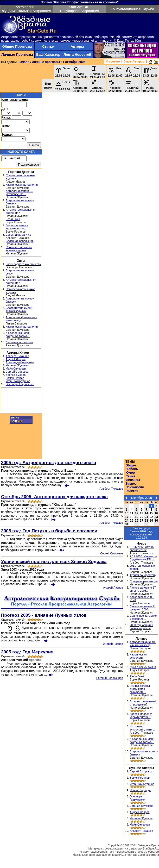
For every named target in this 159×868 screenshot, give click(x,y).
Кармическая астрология (22, 185)
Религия (132, 491)
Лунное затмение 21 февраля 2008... (143, 608)
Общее (131, 465)
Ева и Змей (13, 219)
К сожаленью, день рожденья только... (18, 334)
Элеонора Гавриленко (20, 384)
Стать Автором (134, 61)
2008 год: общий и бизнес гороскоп (141, 627)
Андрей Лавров (16, 359)
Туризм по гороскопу (143, 575)
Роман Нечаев (15, 378)
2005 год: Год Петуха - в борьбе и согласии (49, 531)
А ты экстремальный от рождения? (143, 703)
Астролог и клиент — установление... (19, 192)
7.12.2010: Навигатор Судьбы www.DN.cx (143, 558)
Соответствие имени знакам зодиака (19, 249)
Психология (135, 487)
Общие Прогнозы (17, 46)
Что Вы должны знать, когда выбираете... (140, 689)
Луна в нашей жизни (143, 667)
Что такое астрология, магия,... (143, 728)
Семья (130, 476)
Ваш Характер (48, 55)
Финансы (133, 480)
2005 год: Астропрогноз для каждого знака (49, 463)
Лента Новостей (77, 55)
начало (24, 62)
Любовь (132, 469)
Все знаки (48, 86)
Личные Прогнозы (17, 55)
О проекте (113, 61)
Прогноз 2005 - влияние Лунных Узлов (44, 615)
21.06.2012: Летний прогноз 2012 (142, 548)
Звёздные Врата (148, 845)
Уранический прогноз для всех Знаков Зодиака (54, 561)
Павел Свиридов (140, 790)
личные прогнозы (46, 62)
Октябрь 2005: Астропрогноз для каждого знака (54, 497)
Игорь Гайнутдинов (18, 381)
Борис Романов (16, 375)
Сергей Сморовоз (17, 372)
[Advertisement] (21, 401)
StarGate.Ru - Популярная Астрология (80, 9)
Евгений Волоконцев (110, 678)
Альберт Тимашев (17, 356)
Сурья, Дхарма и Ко (18, 235)
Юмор (130, 473)
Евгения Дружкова (141, 806)
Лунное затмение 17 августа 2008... (143, 589)
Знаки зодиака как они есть (23, 264)
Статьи (48, 46)
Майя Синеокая (16, 369)
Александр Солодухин (20, 362)
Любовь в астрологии (20, 342)
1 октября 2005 (74, 62)
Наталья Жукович (17, 365)
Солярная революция (20, 241)
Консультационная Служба (132, 9)
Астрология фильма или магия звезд (143, 644)
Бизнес (131, 484)
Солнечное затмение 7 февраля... (143, 617)
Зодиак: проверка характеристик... (17, 227)
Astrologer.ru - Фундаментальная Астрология (27, 9)
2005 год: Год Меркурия (27, 652)
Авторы (77, 46)
